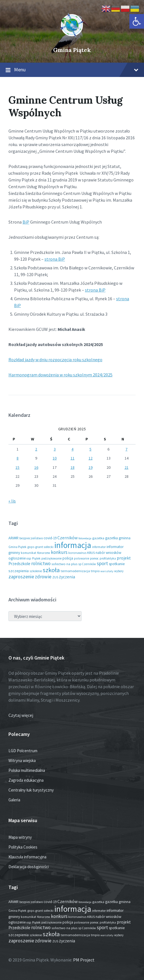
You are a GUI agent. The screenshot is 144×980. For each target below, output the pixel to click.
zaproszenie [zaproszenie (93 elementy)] (21, 577)
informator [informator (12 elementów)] (99, 547)
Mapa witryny (20, 837)
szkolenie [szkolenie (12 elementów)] (36, 571)
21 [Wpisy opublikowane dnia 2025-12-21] (127, 467)
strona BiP (55, 259)
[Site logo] (72, 40)
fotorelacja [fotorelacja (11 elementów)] (85, 538)
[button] (137, 21)
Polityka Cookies (23, 847)
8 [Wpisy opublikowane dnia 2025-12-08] (18, 458)
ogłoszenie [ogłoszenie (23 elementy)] (17, 558)
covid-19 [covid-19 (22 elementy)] (50, 538)
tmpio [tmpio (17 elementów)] (95, 571)
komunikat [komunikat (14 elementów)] (29, 553)
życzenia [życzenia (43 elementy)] (67, 577)
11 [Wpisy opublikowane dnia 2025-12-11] (73, 458)
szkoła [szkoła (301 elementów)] (51, 570)
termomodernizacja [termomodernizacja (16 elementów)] (75, 571)
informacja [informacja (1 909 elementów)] (73, 545)
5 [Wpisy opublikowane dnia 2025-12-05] (90, 449)
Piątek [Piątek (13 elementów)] (36, 558)
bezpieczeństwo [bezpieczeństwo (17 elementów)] (31, 538)
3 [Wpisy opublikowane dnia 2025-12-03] (55, 449)
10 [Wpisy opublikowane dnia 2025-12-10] (55, 458)
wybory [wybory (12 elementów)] (119, 571)
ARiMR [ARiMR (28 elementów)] (13, 538)
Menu (72, 70)
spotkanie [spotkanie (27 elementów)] (117, 564)
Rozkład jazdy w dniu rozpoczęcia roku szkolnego (55, 360)
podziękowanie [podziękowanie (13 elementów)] (51, 558)
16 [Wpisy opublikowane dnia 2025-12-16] (36, 467)
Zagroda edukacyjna (26, 780)
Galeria (14, 800)
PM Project (84, 960)
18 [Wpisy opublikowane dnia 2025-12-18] (73, 467)
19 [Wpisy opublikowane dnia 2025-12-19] (91, 467)
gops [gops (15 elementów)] (31, 547)
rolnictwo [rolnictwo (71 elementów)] (41, 563)
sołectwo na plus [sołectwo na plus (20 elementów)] (64, 564)
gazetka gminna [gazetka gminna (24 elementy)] (118, 538)
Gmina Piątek (72, 50)
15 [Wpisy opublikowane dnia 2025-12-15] (17, 467)
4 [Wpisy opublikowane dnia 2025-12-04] (72, 449)
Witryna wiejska (22, 760)
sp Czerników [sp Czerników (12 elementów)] (87, 564)
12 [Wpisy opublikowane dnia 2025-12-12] (91, 458)
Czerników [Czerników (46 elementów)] (67, 538)
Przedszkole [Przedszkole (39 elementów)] (19, 564)
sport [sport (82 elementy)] (102, 563)
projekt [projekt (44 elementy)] (124, 558)
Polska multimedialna (27, 770)
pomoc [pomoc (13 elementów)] (94, 558)
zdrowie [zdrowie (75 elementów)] (43, 577)
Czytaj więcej (21, 715)
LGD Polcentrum (23, 751)
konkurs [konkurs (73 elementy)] (59, 552)
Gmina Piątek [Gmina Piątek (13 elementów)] (17, 547)
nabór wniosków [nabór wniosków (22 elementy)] (108, 553)
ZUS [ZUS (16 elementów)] (55, 577)
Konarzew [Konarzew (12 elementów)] (44, 553)
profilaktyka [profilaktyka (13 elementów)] (108, 558)
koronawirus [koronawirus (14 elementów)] (77, 553)
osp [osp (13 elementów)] (29, 558)
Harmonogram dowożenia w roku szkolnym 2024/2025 (60, 375)
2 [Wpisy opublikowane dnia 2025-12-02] (36, 449)
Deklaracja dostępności (29, 867)
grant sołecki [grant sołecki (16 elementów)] (44, 547)
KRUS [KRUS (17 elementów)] (91, 553)
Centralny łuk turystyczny (31, 790)
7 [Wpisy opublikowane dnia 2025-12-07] (126, 449)
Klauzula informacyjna (27, 857)
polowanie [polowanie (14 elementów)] (82, 558)
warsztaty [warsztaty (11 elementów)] (107, 571)
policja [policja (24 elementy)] (68, 558)
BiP (26, 222)
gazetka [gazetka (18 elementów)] (98, 538)
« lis (12, 501)
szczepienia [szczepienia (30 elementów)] (19, 571)
